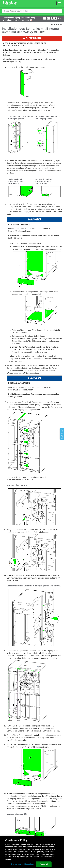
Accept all (44, 864)
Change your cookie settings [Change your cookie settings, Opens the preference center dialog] (22, 864)
